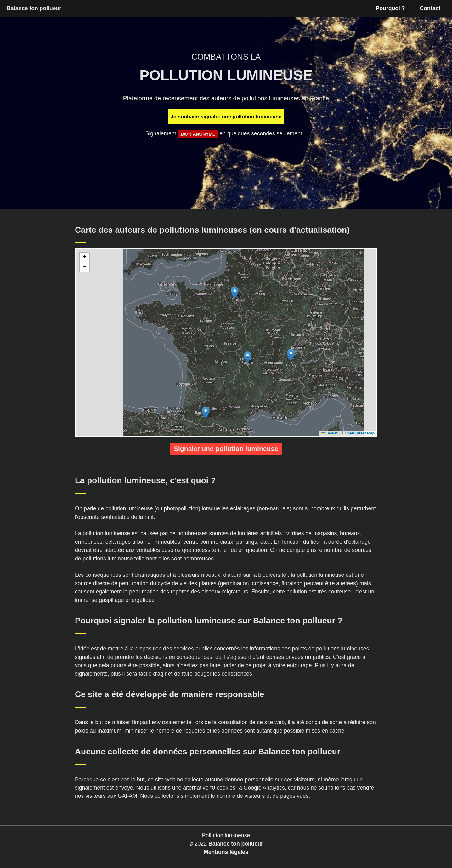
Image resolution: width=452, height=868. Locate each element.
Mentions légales (226, 852)
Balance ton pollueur (236, 844)
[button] (235, 293)
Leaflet (329, 433)
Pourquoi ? (390, 8)
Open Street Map (360, 433)
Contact (430, 8)
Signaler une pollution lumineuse (226, 448)
